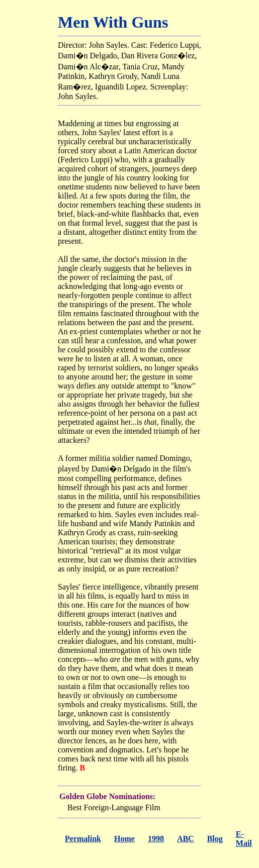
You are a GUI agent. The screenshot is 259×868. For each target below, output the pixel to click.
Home (124, 839)
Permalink (83, 839)
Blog (215, 839)
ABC (186, 839)
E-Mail (244, 839)
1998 (156, 839)
